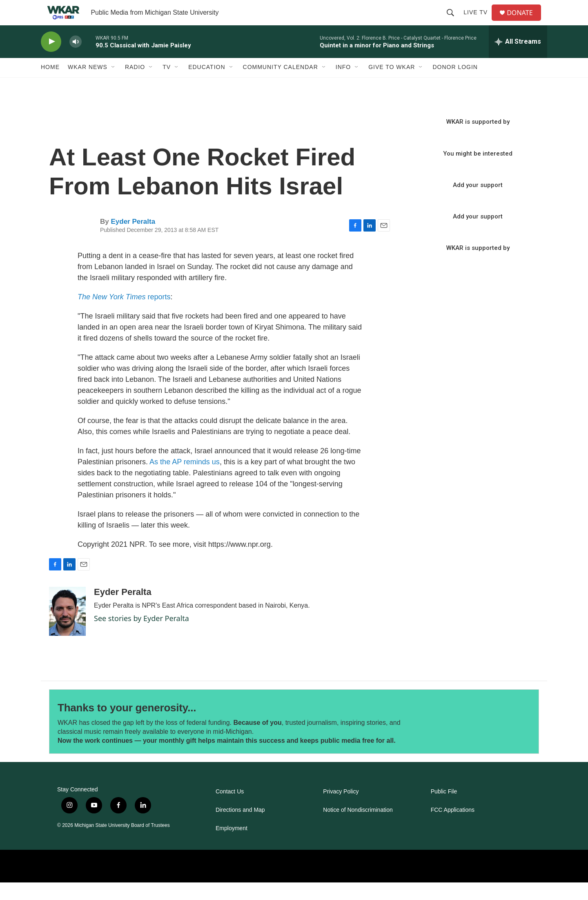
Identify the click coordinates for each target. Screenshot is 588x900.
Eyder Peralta (133, 239)
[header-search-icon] (454, 21)
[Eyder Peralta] (67, 629)
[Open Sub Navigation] (114, 85)
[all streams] (518, 59)
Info (343, 85)
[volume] (76, 59)
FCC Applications (453, 828)
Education (207, 85)
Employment (232, 846)
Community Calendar (281, 85)
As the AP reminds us (185, 479)
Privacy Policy (341, 809)
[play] (51, 59)
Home (50, 85)
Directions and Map (240, 828)
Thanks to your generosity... (127, 725)
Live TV (479, 21)
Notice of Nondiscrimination (358, 828)
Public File (444, 809)
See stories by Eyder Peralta (141, 636)
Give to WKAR (392, 85)
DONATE (525, 21)
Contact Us (230, 809)
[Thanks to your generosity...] (481, 739)
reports (124, 314)
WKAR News (88, 85)
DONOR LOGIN (455, 85)
